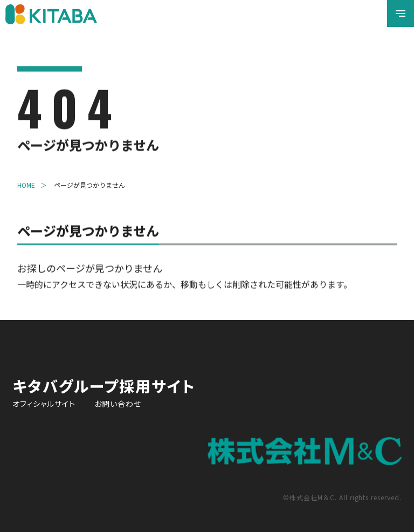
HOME (26, 186)
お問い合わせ (118, 404)
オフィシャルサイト (44, 404)
